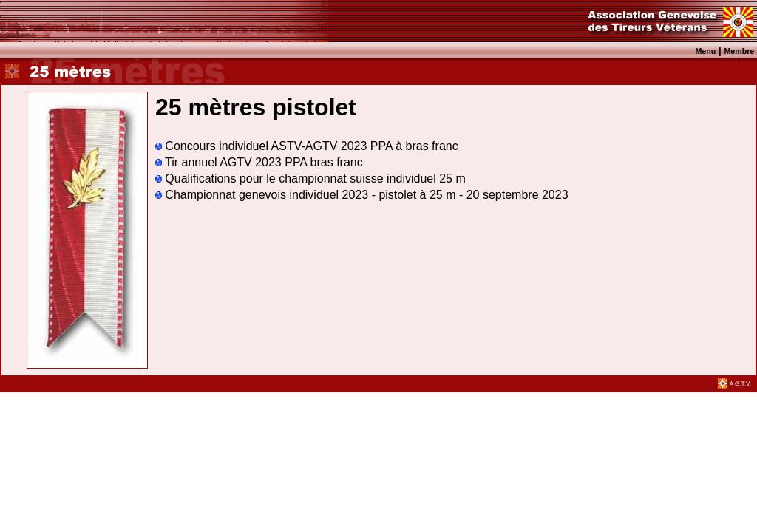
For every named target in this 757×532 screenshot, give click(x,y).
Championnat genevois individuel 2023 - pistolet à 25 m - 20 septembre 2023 (362, 195)
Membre (739, 51)
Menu (705, 51)
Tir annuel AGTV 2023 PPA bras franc (259, 162)
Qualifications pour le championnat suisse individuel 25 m (310, 178)
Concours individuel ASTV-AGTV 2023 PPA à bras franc (307, 146)
